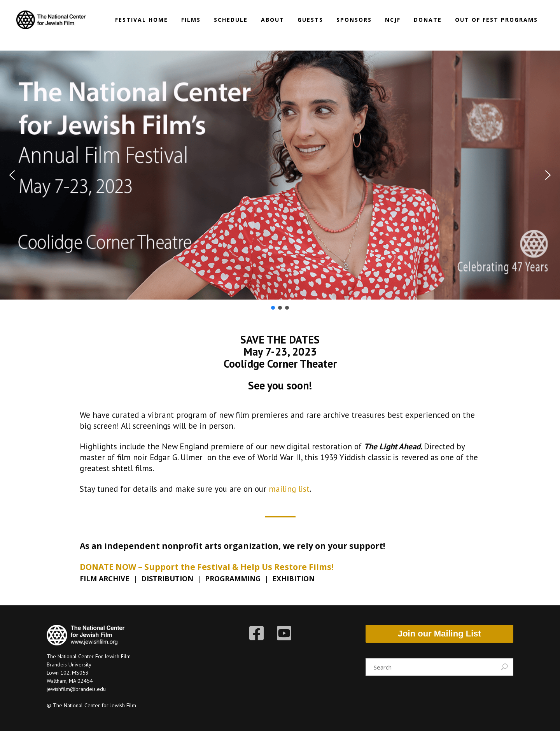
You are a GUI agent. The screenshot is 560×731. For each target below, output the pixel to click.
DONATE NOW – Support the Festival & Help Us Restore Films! (206, 567)
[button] (12, 175)
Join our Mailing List (439, 634)
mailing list (289, 489)
